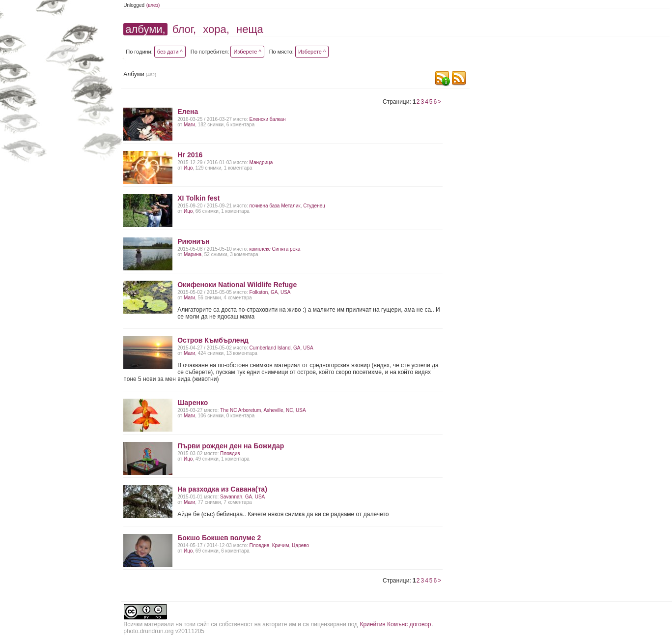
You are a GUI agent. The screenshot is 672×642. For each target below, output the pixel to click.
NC (289, 410)
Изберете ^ (247, 52)
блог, (184, 29)
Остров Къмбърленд (213, 340)
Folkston (259, 292)
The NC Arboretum (240, 410)
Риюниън (194, 241)
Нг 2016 (190, 155)
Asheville (273, 410)
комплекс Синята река (275, 249)
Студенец (314, 206)
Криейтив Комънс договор (395, 624)
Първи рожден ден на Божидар (231, 446)
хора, (216, 29)
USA (286, 292)
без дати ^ (170, 52)
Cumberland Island (270, 348)
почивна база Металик (275, 206)
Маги (189, 125)
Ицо (188, 168)
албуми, (145, 29)
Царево (300, 545)
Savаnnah (231, 497)
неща (250, 29)
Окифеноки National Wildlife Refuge (237, 285)
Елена (188, 112)
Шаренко (193, 403)
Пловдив (230, 453)
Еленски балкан (268, 119)
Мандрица (261, 162)
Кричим (281, 545)
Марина (193, 254)
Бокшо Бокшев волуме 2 (219, 538)
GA (274, 292)
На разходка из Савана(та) (222, 489)
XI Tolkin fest (198, 198)
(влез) (153, 5)
